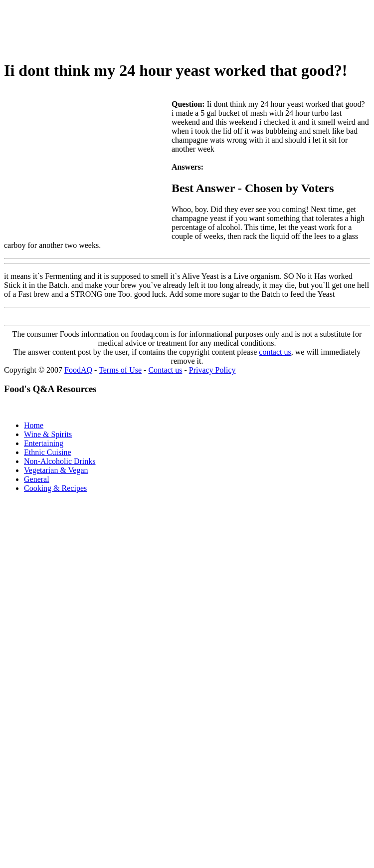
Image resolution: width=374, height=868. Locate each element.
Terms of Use (120, 370)
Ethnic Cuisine (48, 452)
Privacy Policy (212, 370)
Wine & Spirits (48, 434)
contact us (275, 352)
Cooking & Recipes (55, 488)
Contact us (165, 370)
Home (34, 425)
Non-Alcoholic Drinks (60, 461)
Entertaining (44, 443)
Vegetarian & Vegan (56, 470)
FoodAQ (78, 370)
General (37, 479)
